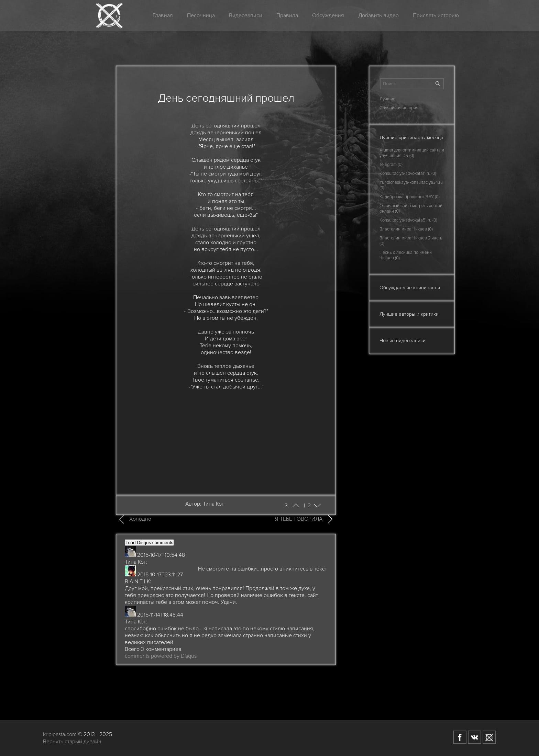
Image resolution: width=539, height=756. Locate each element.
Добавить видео (378, 15)
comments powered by (161, 656)
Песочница (201, 15)
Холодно (140, 519)
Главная (163, 15)
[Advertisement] (226, 438)
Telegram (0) (391, 165)
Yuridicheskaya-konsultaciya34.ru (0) (411, 185)
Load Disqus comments (149, 543)
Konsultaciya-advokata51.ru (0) (408, 220)
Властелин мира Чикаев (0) (406, 229)
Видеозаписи (246, 15)
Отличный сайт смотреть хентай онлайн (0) (411, 208)
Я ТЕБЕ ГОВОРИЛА (299, 519)
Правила (287, 15)
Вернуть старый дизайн (72, 742)
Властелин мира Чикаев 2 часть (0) (411, 241)
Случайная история (399, 108)
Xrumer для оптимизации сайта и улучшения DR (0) (412, 153)
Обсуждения (328, 15)
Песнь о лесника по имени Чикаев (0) (406, 255)
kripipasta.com (60, 734)
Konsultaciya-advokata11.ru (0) (408, 173)
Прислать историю (436, 15)
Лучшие (387, 99)
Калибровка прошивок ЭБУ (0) (410, 197)
